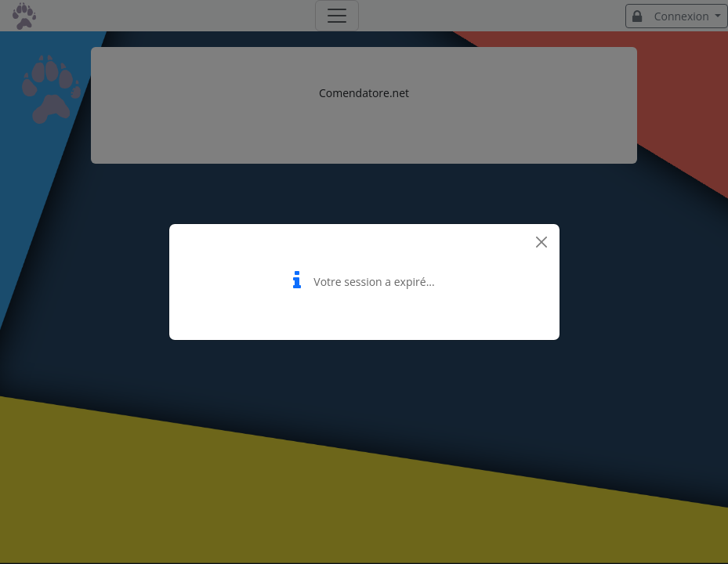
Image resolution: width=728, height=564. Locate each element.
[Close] (541, 242)
